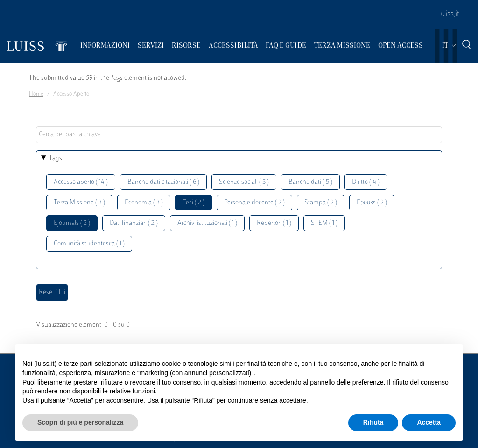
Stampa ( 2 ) (321, 203)
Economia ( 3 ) (144, 203)
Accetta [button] (429, 422)
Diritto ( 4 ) (366, 182)
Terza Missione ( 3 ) (79, 203)
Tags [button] (56, 158)
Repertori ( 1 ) (274, 223)
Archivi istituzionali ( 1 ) (207, 223)
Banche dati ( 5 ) (310, 182)
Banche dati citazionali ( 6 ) (163, 182)
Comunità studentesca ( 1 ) (89, 244)
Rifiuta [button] (373, 422)
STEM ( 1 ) (324, 223)
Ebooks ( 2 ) (372, 203)
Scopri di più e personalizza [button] (80, 422)
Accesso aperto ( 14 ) (81, 182)
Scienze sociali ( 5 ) (244, 182)
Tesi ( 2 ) (193, 203)
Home (36, 94)
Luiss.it (448, 14)
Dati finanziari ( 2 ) (134, 223)
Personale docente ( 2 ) (254, 203)
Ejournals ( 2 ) (72, 223)
